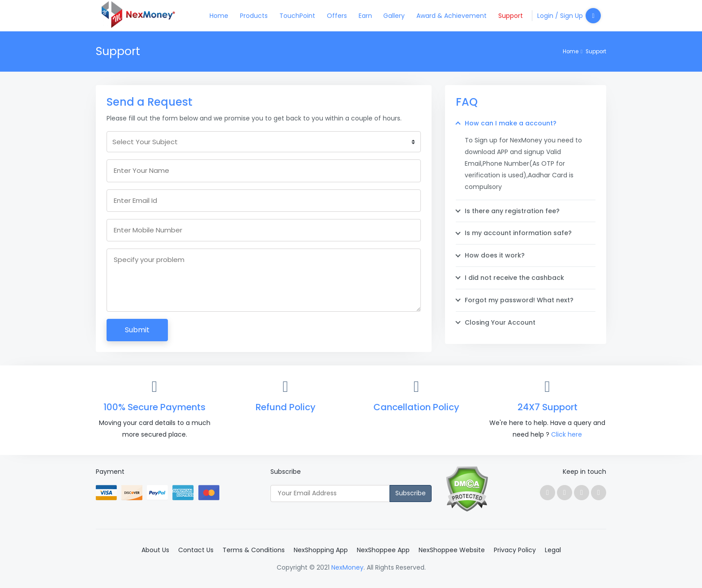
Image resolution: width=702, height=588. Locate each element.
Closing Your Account (500, 322)
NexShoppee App (383, 550)
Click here (567, 434)
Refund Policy (286, 407)
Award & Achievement (452, 16)
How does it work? (495, 255)
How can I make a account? (511, 123)
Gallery (394, 16)
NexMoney (347, 567)
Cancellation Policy (416, 407)
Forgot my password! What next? (519, 300)
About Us (155, 550)
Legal (553, 550)
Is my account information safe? (518, 233)
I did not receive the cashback (514, 278)
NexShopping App (321, 550)
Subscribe (411, 493)
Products (254, 16)
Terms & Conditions (254, 550)
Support (511, 16)
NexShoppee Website (452, 550)
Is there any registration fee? (512, 211)
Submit (137, 330)
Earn (365, 16)
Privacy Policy (515, 550)
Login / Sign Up (569, 16)
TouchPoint (297, 16)
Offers (337, 16)
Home (219, 16)
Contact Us (196, 550)
